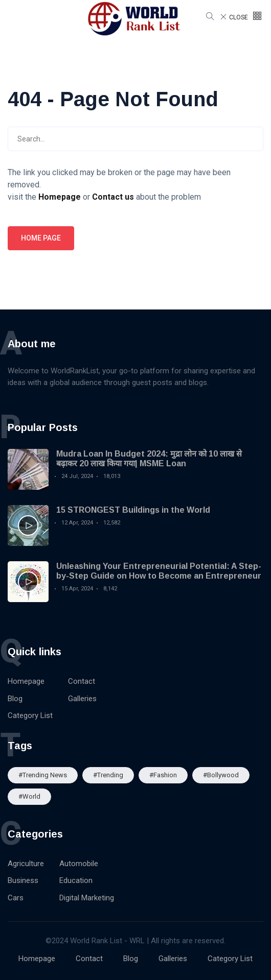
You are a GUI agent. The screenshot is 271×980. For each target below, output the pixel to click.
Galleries (82, 699)
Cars (16, 898)
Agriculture (26, 864)
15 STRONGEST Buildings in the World (133, 510)
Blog (15, 699)
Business (23, 880)
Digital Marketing (87, 898)
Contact (82, 681)
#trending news (43, 775)
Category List (30, 715)
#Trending (108, 775)
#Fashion (163, 775)
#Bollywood (221, 775)
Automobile (79, 864)
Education (76, 880)
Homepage (26, 681)
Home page (41, 238)
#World (29, 796)
